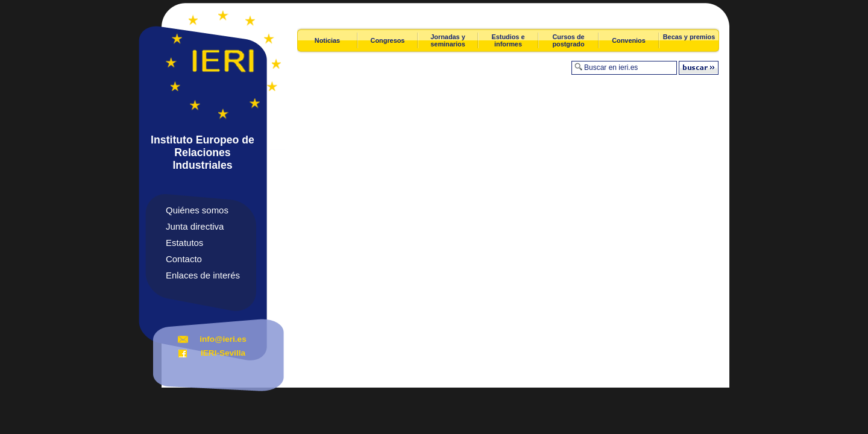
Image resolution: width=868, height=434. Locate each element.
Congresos (388, 40)
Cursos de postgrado (568, 40)
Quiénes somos (197, 210)
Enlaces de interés (203, 275)
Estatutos (184, 243)
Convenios (629, 40)
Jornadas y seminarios (448, 40)
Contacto (184, 259)
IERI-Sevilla (223, 353)
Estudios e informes (508, 40)
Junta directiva (195, 226)
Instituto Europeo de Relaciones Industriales (203, 153)
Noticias (327, 40)
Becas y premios (689, 37)
